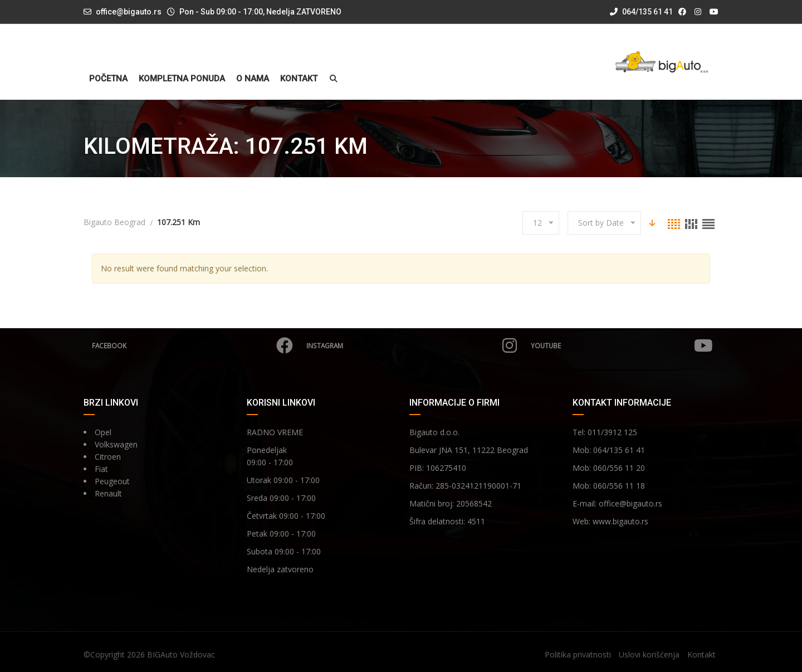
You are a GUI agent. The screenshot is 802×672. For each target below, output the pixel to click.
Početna (108, 79)
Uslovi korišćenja (649, 654)
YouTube (621, 345)
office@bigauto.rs (129, 12)
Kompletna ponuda (182, 79)
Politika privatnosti (578, 654)
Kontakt (299, 79)
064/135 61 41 (641, 12)
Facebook (192, 345)
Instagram (410, 345)
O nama (253, 79)
